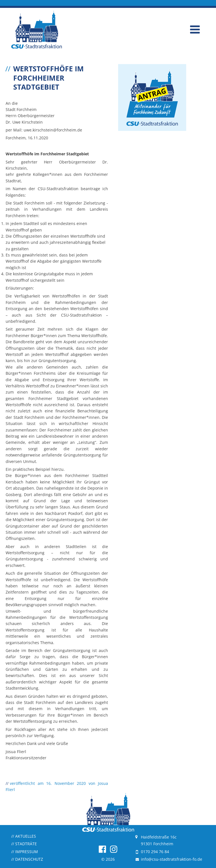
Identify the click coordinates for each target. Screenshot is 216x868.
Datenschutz (27, 859)
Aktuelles (24, 836)
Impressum (25, 852)
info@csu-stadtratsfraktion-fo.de (172, 859)
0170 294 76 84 (155, 852)
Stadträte (24, 844)
